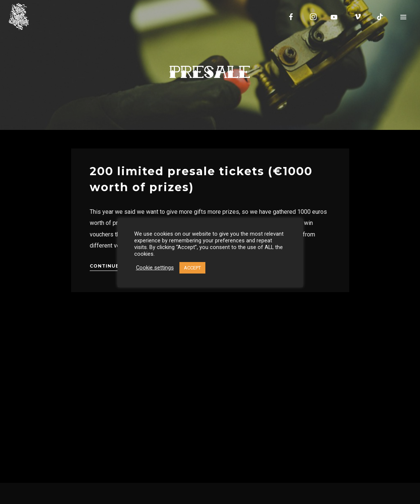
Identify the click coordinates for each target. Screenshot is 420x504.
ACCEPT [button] (192, 268)
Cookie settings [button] (155, 268)
